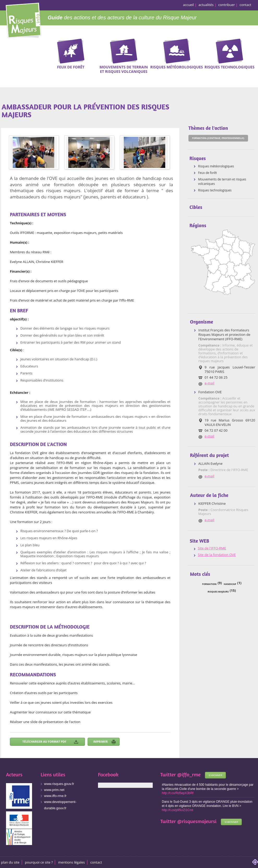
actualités (206, 5)
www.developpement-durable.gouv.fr (60, 805)
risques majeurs (218, 592)
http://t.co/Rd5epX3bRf (178, 793)
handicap (230, 584)
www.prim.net (54, 790)
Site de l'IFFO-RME (212, 548)
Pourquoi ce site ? (39, 862)
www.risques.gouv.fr (59, 784)
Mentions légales (71, 862)
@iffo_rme (189, 774)
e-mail (209, 383)
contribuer (227, 5)
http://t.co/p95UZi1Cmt (177, 810)
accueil (188, 5)
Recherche (251, 47)
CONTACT (96, 862)
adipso (255, 862)
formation (209, 584)
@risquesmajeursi (197, 821)
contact (245, 5)
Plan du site (10, 862)
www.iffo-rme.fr (55, 796)
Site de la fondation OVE (217, 555)
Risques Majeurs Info (23, 19)
